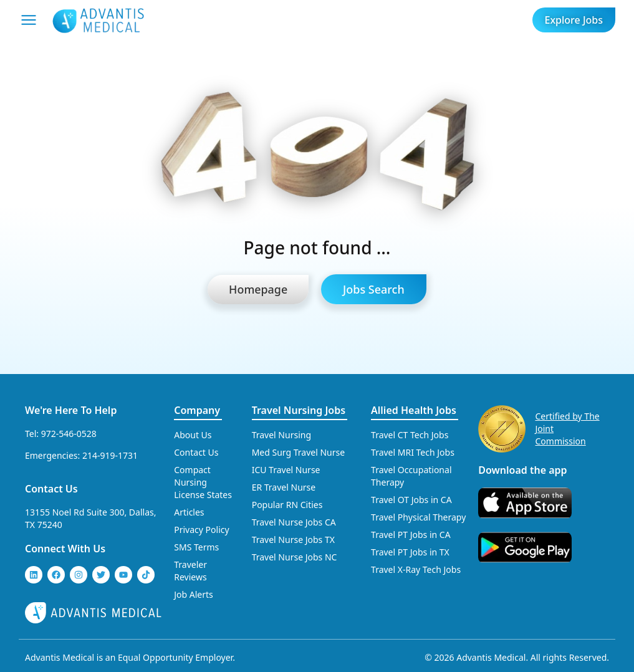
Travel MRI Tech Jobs (413, 452)
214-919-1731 (110, 455)
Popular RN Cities (287, 505)
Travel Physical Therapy (418, 517)
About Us (193, 435)
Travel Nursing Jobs (299, 410)
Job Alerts (194, 594)
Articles (189, 512)
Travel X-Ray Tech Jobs (416, 569)
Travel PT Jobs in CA (411, 535)
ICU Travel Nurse (286, 470)
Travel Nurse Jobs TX (293, 540)
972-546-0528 (69, 434)
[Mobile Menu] (29, 20)
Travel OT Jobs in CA (411, 500)
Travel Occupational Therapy (411, 476)
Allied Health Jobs (414, 410)
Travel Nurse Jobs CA (294, 522)
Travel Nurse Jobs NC (295, 557)
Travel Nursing (281, 435)
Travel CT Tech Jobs (410, 435)
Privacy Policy (201, 530)
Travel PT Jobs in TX (410, 552)
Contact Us (51, 489)
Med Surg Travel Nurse (298, 452)
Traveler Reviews (190, 571)
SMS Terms (196, 547)
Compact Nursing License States (203, 482)
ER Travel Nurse (284, 487)
